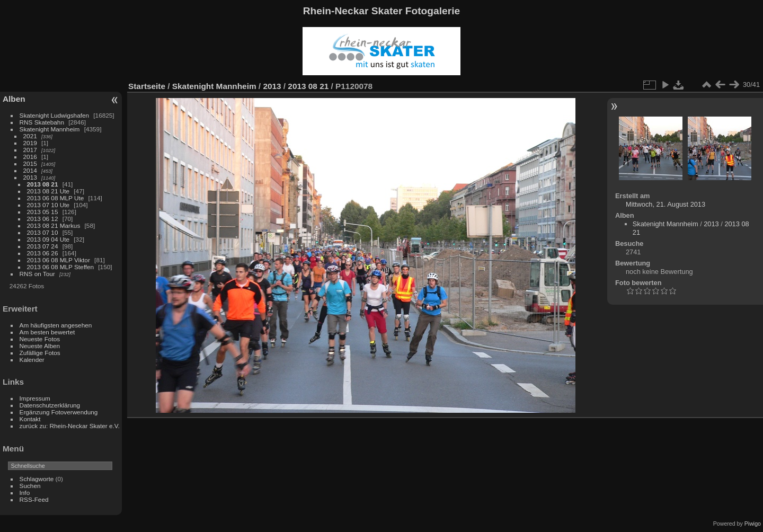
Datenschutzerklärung (50, 405)
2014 (30, 170)
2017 (30, 150)
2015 (30, 163)
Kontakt (30, 419)
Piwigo (753, 524)
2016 (30, 157)
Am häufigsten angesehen (56, 325)
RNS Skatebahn (42, 122)
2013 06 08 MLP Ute (56, 198)
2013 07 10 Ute (48, 205)
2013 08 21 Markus (54, 225)
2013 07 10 (43, 232)
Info (25, 493)
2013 (30, 177)
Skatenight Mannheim (50, 129)
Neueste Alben (40, 346)
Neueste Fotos (40, 339)
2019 (30, 143)
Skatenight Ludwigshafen (54, 115)
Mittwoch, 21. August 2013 (666, 204)
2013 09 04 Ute (48, 239)
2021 (30, 136)
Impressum (35, 398)
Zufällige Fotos (40, 353)
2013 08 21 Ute (48, 191)
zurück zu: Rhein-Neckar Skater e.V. (70, 426)
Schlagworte (37, 479)
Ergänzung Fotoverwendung (59, 412)
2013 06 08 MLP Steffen (60, 267)
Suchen (30, 486)
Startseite (147, 86)
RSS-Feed (34, 499)
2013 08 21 (43, 184)
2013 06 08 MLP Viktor (59, 260)
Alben (14, 99)
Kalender (32, 360)
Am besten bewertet (47, 332)
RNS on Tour (37, 274)
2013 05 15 (43, 212)
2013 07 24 (43, 246)
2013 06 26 (43, 253)
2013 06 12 (43, 219)
